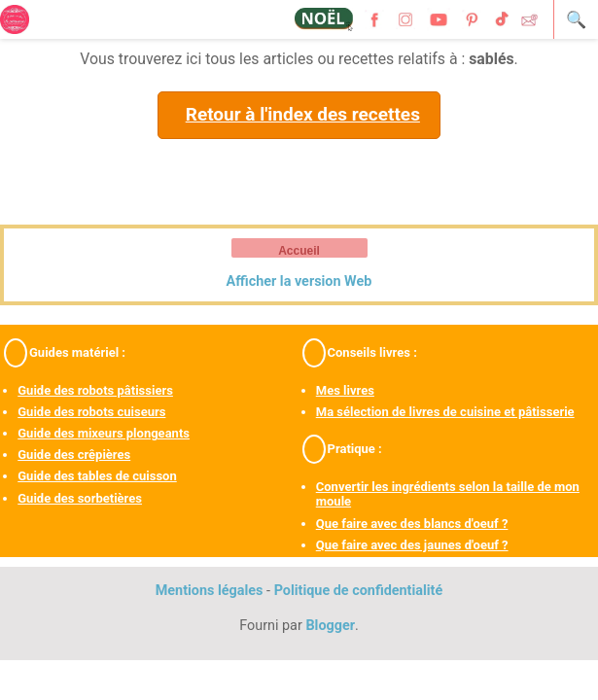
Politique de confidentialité (359, 591)
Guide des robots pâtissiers (95, 390)
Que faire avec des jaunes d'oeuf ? (412, 545)
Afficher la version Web (299, 281)
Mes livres (345, 390)
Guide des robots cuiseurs (91, 412)
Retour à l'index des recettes (303, 114)
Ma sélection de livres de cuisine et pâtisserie (445, 412)
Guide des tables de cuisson (97, 476)
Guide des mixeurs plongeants (104, 433)
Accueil (299, 251)
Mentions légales (210, 591)
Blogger (330, 626)
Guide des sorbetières (80, 498)
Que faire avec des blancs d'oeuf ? (412, 524)
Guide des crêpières (74, 455)
